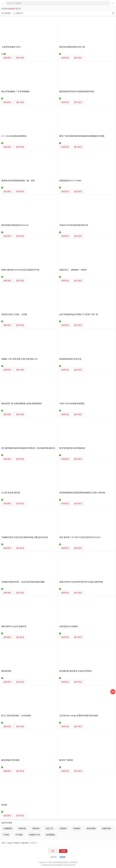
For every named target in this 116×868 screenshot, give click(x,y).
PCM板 (6, 835)
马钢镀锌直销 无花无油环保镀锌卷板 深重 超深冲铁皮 (25, 537)
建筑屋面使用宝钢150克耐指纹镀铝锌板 (77, 92)
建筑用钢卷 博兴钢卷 (10, 760)
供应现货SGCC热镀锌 (69, 626)
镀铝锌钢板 (91, 828)
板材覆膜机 (51, 835)
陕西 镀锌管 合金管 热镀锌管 (14, 626)
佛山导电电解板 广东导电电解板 (15, 92)
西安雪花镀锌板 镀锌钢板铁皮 (72, 448)
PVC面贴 (19, 835)
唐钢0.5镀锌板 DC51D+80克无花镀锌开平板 (20, 270)
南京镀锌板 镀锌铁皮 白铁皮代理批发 (75, 671)
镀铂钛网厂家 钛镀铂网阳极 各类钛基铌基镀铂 (21, 404)
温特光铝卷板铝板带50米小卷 (72, 47)
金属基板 (63, 828)
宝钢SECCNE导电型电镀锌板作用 (74, 225)
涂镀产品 (34, 843)
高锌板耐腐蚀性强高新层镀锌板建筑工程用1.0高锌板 (82, 493)
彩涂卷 (4, 805)
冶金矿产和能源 (13, 843)
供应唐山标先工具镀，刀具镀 (14, 314)
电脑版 (62, 857)
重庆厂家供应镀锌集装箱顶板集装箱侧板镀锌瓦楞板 (82, 136)
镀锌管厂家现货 (66, 760)
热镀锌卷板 (107, 828)
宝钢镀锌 (77, 828)
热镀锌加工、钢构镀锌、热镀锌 (73, 270)
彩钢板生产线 (34, 835)
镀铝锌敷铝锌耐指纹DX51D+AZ (15, 225)
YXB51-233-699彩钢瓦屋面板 (72, 404)
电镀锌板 (22, 828)
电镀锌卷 (36, 828)
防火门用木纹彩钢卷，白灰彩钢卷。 (17, 716)
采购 (113, 692)
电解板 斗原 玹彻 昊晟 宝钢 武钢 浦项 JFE (19, 359)
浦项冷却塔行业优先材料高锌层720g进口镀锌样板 (81, 582)
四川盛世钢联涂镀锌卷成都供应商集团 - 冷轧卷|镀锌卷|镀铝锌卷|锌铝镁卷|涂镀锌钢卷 (38, 448)
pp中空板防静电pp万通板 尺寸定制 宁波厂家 (79, 314)
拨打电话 (20, 58)
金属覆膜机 (8, 828)
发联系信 (7, 58)
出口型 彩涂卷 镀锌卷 (11, 493)
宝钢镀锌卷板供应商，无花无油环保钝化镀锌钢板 (23, 582)
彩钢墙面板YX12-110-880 (70, 181)
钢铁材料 (25, 843)
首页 (4, 843)
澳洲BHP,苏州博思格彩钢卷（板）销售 (18, 181)
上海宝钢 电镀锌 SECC (11, 47)
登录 (53, 851)
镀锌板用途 (6, 671)
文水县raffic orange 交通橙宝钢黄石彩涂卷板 (79, 716)
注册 (63, 851)
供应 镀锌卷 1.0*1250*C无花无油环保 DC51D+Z (80, 537)
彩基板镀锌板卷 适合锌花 (70, 359)
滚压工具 (50, 828)
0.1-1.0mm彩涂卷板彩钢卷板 (14, 136)
